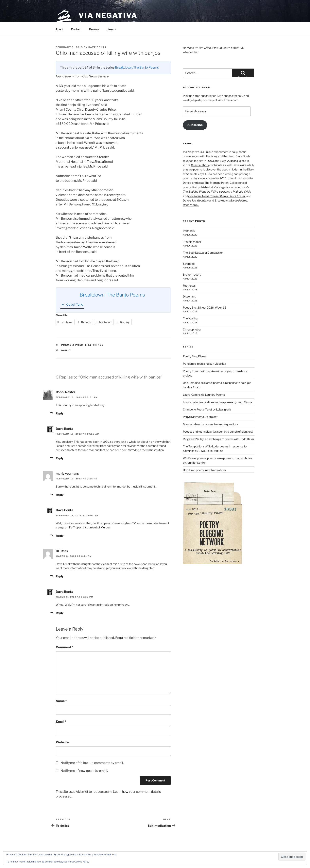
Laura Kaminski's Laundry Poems (204, 395)
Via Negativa (108, 15)
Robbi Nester (66, 392)
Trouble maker (192, 242)
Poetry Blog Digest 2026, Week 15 (205, 307)
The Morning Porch (216, 183)
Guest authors (200, 165)
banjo (66, 350)
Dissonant (189, 296)
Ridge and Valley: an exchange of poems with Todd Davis (218, 439)
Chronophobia (192, 329)
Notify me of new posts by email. (84, 771)
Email (61, 722)
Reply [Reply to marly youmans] (60, 495)
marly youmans (67, 474)
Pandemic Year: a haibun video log (204, 364)
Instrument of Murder (96, 527)
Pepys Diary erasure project (200, 417)
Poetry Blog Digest (195, 356)
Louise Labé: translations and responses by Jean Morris (217, 402)
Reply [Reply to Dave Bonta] (60, 458)
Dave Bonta (98, 47)
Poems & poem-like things (83, 345)
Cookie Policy (82, 862)
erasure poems (192, 169)
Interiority (189, 231)
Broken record (192, 274)
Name (61, 701)
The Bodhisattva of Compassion (203, 253)
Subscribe (195, 125)
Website (62, 742)
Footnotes (189, 286)
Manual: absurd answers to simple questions (211, 424)
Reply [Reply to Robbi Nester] (60, 413)
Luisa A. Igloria (229, 161)
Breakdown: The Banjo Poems (137, 67)
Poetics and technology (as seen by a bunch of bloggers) (218, 432)
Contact (76, 29)
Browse (94, 29)
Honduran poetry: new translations (204, 470)
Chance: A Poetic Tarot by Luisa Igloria (207, 409)
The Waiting (190, 318)
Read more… (191, 205)
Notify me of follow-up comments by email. (92, 763)
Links (112, 29)
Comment (65, 647)
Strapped (189, 264)
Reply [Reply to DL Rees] (60, 576)
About (59, 29)
